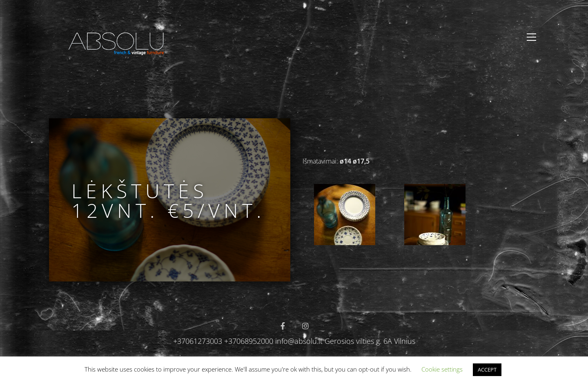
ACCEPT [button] (487, 370)
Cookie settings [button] (442, 369)
